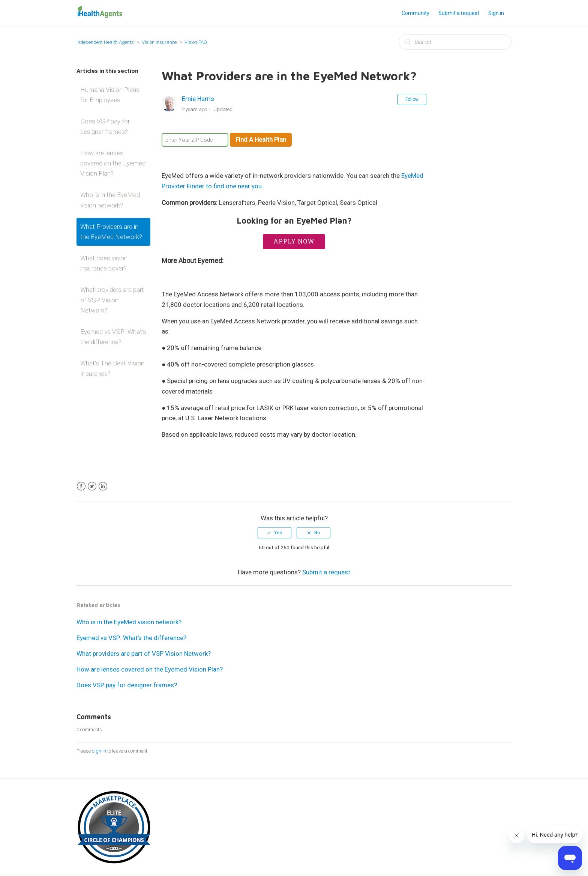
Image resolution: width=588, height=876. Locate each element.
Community (415, 13)
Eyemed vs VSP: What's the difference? (113, 337)
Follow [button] (412, 99)
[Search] (455, 42)
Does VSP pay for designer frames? (105, 126)
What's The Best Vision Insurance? (112, 368)
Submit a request (459, 13)
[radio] (274, 533)
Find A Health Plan (261, 140)
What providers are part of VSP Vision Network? (112, 300)
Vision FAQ (196, 42)
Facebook (81, 486)
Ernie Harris (198, 99)
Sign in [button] (496, 13)
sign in (99, 751)
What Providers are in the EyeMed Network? (111, 232)
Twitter (92, 486)
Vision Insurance (160, 42)
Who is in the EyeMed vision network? (110, 200)
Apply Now (294, 241)
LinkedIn (103, 486)
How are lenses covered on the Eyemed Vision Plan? (113, 163)
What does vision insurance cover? (104, 263)
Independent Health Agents (105, 42)
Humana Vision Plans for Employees (110, 95)
